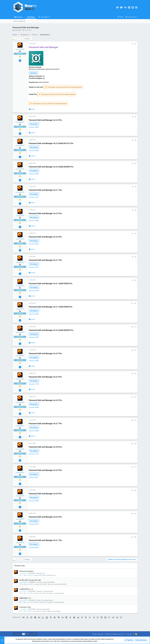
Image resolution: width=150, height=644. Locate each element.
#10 (135, 304)
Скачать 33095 (34, 151)
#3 (135, 140)
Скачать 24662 (34, 314)
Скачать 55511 (34, 477)
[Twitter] (117, 7)
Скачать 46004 (34, 431)
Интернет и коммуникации (45, 591)
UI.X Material (17, 634)
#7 (135, 234)
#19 (135, 514)
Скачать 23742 (34, 267)
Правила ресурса (98, 634)
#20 (135, 537)
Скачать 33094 (34, 127)
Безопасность (41, 573)
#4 (135, 163)
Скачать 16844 (34, 221)
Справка (129, 634)
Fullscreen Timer (25, 607)
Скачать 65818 (34, 548)
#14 (135, 397)
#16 (135, 444)
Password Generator (26, 571)
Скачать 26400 (34, 361)
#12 (135, 350)
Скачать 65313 (34, 524)
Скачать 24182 (34, 291)
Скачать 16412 (34, 197)
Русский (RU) (31, 634)
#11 (135, 327)
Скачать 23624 (34, 244)
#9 (135, 280)
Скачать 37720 (34, 384)
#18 (135, 490)
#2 (135, 117)
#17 (135, 467)
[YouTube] (121, 7)
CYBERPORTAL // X (26, 589)
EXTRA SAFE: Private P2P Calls (30, 580)
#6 (135, 210)
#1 (135, 44)
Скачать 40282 (34, 407)
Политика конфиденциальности (115, 634)
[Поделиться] (133, 44)
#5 (135, 187)
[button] (24, 17)
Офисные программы (43, 609)
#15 (135, 420)
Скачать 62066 (34, 501)
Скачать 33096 (34, 174)
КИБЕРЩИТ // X (25, 598)
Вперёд (27, 39)
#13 (135, 374)
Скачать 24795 (34, 337)
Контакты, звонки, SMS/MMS (45, 582)
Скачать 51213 (34, 454)
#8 (135, 257)
